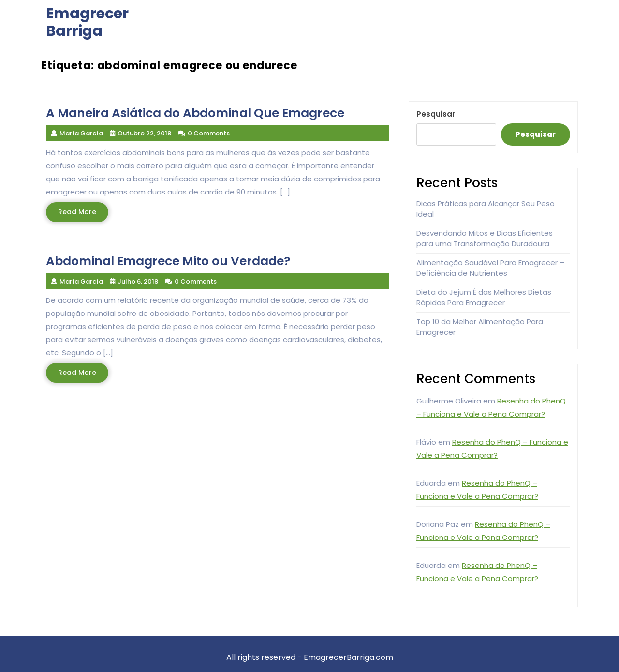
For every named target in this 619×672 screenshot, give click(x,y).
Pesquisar (436, 114)
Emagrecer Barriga (87, 22)
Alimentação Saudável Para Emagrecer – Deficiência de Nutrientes (490, 268)
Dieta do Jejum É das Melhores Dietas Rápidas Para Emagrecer (484, 298)
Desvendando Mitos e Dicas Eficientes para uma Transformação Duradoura (485, 239)
